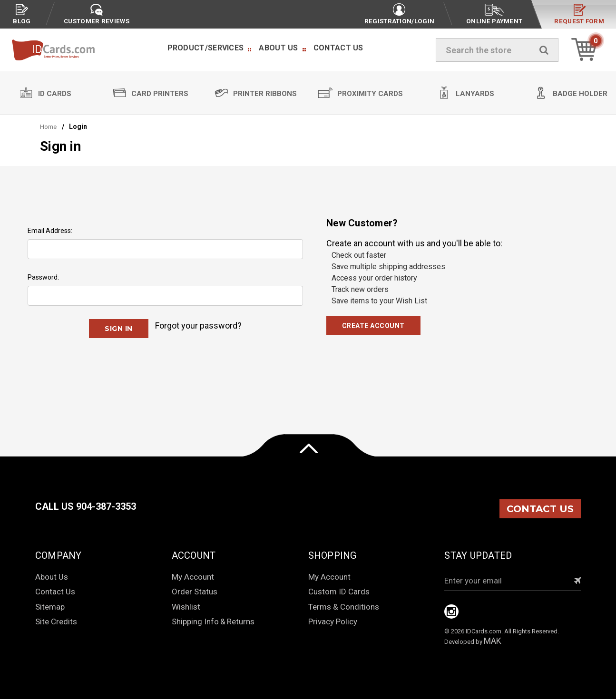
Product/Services (206, 48)
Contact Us (338, 48)
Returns (241, 621)
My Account (193, 577)
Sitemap (50, 607)
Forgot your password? (198, 325)
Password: (43, 277)
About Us (278, 48)
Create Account (373, 326)
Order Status (195, 592)
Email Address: (50, 231)
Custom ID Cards (339, 592)
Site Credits (56, 621)
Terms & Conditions (344, 607)
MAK (493, 641)
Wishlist (186, 607)
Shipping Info (195, 621)
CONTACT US (540, 509)
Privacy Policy (333, 621)
